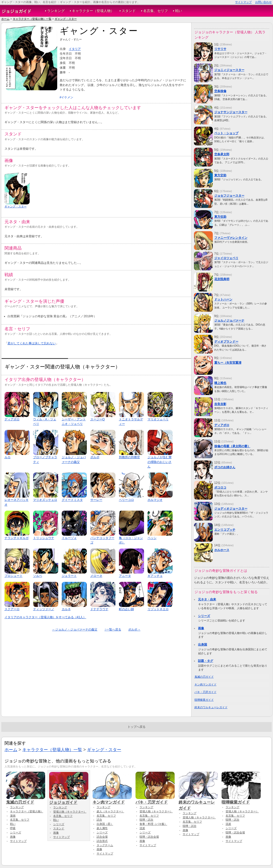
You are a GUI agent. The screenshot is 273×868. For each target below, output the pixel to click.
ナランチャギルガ (17, 538)
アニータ (125, 576)
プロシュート (14, 576)
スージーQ (98, 419)
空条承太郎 (222, 154)
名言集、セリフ (156, 11)
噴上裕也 (220, 383)
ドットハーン (223, 299)
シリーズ (204, 616)
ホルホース (222, 550)
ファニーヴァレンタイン (231, 238)
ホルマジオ (155, 500)
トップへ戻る (136, 727)
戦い (179, 11)
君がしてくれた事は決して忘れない (32, 343)
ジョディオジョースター (231, 509)
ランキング (56, 11)
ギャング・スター (66, 19)
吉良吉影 (220, 404)
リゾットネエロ (158, 609)
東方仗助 (220, 217)
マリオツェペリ (158, 419)
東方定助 (220, 175)
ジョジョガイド (16, 11)
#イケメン (67, 97)
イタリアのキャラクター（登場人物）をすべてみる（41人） (45, 617)
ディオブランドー (226, 342)
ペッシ (152, 538)
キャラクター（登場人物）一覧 (32, 19)
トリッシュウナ (44, 538)
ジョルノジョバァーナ (229, 321)
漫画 (13, 816)
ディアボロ (12, 419)
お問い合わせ (263, 2)
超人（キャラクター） (110, 811)
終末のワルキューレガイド (211, 707)
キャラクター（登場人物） (93, 11)
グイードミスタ (72, 500)
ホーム (5, 19)
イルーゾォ (69, 538)
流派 (142, 828)
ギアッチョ (155, 576)
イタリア (75, 49)
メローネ (96, 576)
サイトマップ (243, 2)
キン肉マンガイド (206, 684)
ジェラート (69, 576)
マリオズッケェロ (45, 500)
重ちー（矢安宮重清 (228, 363)
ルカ (8, 457)
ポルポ (95, 457)
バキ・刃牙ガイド (206, 692)
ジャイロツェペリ (226, 258)
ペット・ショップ (226, 133)
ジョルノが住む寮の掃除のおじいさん (160, 462)
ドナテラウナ (99, 609)
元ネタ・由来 (207, 599)
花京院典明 (222, 279)
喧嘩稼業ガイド (204, 700)
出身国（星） (105, 824)
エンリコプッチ (225, 530)
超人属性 (102, 828)
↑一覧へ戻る (113, 629)
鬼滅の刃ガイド (204, 677)
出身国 (202, 645)
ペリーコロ (126, 500)
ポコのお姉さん (225, 467)
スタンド (129, 11)
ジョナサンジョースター (231, 112)
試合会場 (102, 837)
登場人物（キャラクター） (70, 812)
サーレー (96, 500)
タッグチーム (105, 845)
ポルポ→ (134, 629)
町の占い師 (126, 609)
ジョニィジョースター (229, 70)
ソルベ (38, 576)
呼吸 (13, 828)
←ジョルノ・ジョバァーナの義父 (75, 629)
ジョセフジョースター (229, 196)
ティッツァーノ (44, 609)
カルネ (66, 609)
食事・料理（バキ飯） (153, 824)
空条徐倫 (220, 91)
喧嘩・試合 (146, 820)
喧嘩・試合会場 (149, 837)
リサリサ (220, 49)
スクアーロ (12, 609)
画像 (201, 628)
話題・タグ (206, 661)
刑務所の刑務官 (129, 457)
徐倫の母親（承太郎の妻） (232, 446)
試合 (99, 820)
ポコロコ (220, 488)
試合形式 (102, 841)
